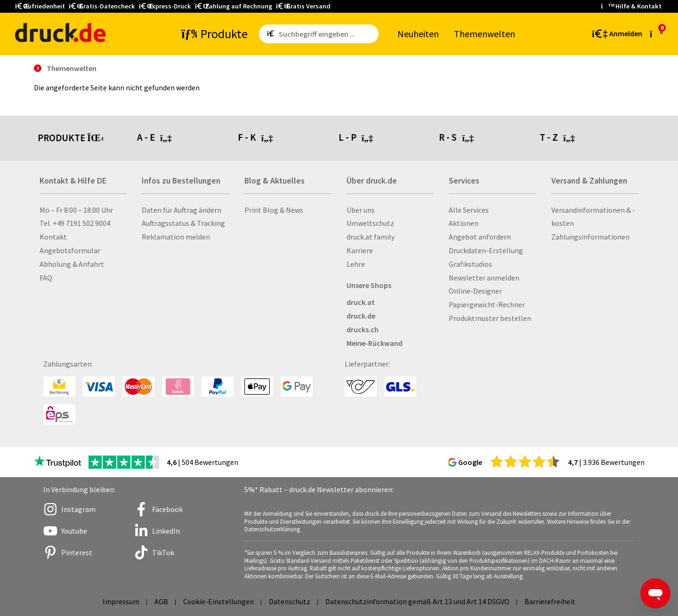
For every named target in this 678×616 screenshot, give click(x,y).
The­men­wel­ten (484, 34)
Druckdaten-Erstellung (486, 250)
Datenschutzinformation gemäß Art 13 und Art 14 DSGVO (417, 601)
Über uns (361, 210)
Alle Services (469, 210)
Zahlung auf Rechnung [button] (234, 6)
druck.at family (371, 237)
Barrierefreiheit (550, 601)
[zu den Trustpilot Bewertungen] (57, 462)
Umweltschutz (370, 223)
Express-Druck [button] (165, 6)
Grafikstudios (470, 264)
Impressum (121, 601)
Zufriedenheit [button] (40, 6)
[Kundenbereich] (616, 34)
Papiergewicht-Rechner (487, 304)
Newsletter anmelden (484, 278)
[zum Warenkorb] (656, 33)
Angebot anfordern (480, 237)
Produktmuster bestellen (490, 318)
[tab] (187, 138)
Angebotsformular (70, 250)
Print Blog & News (274, 210)
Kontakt (53, 237)
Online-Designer (475, 291)
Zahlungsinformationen (590, 237)
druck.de (361, 316)
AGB (161, 601)
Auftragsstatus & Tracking (183, 223)
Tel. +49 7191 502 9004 (75, 223)
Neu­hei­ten (418, 34)
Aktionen (464, 223)
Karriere (360, 250)
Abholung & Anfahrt (72, 264)
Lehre (356, 264)
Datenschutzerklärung (272, 529)
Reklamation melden (176, 237)
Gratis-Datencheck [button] (102, 6)
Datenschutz (290, 601)
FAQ (46, 278)
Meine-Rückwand (375, 343)
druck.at (361, 302)
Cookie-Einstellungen (218, 601)
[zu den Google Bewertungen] (525, 461)
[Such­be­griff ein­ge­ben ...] (327, 34)
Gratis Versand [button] (303, 6)
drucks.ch (363, 329)
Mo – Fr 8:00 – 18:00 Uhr (76, 210)
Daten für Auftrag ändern (182, 210)
